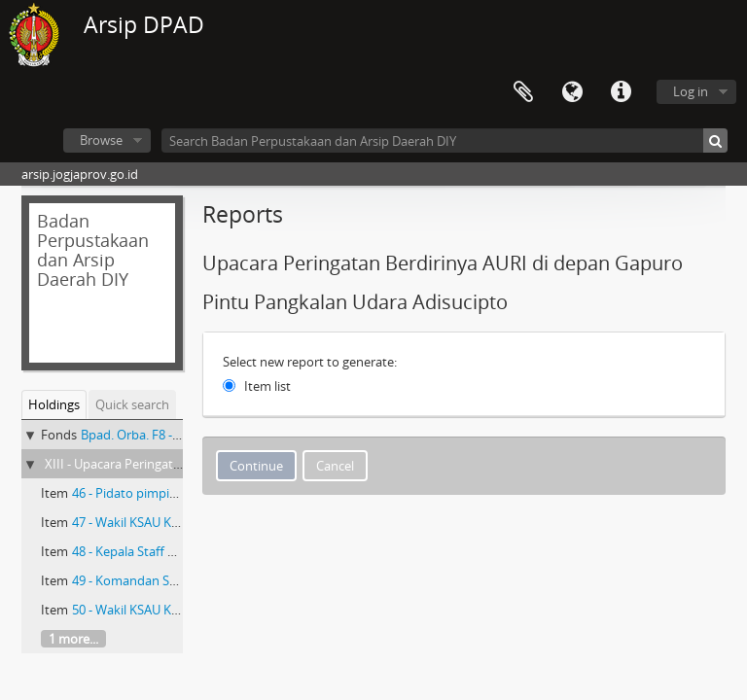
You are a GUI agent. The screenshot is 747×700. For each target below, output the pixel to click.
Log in (691, 91)
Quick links (621, 92)
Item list (267, 386)
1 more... (73, 639)
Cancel (335, 466)
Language (572, 92)
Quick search (132, 404)
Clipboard (523, 92)
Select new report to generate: (310, 362)
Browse (101, 140)
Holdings (54, 404)
